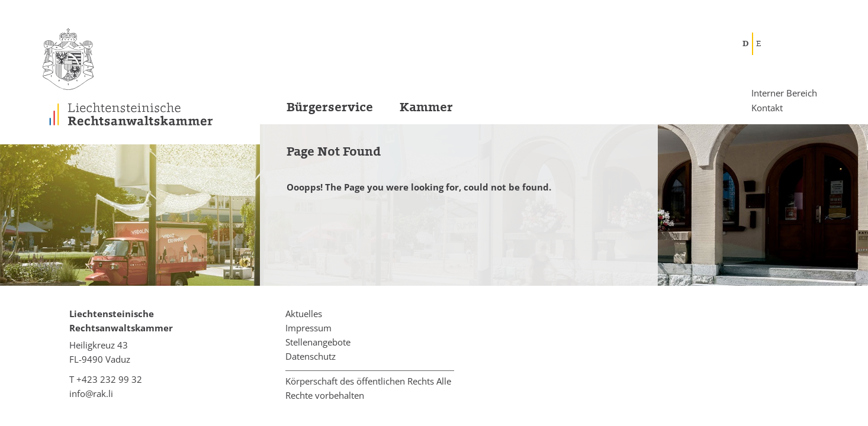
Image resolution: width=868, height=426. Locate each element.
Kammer (426, 107)
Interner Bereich (784, 93)
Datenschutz (311, 356)
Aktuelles (304, 314)
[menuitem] (316, 111)
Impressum (308, 328)
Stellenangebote (318, 342)
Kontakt (767, 107)
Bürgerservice (330, 107)
